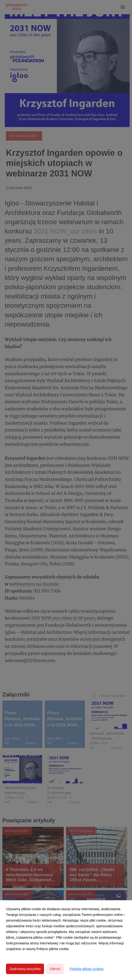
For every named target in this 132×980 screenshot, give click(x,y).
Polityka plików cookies (86, 969)
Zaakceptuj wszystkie (25, 969)
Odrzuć (55, 969)
